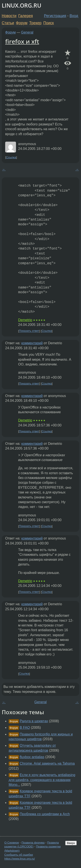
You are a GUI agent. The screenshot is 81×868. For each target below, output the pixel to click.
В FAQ (25, 728)
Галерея (26, 16)
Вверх (71, 843)
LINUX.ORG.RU (21, 6)
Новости (9, 16)
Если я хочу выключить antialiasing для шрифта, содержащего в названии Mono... (42, 780)
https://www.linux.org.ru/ (20, 859)
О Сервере (12, 843)
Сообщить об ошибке (19, 855)
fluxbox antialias (32, 757)
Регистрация (55, 16)
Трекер (35, 23)
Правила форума (33, 843)
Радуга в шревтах (34, 721)
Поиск (49, 23)
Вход (74, 16)
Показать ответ (29, 331)
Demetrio (25, 320)
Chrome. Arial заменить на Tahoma (47, 763)
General (27, 32)
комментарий (32, 343)
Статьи (8, 23)
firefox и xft (22, 41)
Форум (21, 23)
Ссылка (11, 157)
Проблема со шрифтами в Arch (45, 814)
